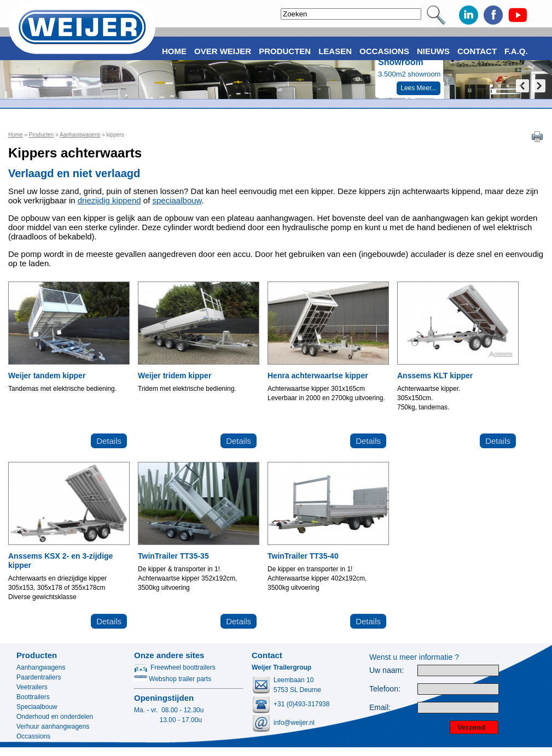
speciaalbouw (177, 200)
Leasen (335, 51)
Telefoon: (385, 689)
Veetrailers (32, 687)
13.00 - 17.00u (168, 720)
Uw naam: (387, 670)
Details (109, 441)
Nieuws (433, 51)
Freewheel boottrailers (175, 667)
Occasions (384, 51)
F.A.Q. (516, 51)
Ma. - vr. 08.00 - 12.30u (169, 710)
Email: (380, 708)
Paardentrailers (39, 677)
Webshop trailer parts (173, 679)
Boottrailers (33, 697)
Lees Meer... (419, 88)
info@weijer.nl (294, 723)
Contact (477, 51)
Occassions (33, 736)
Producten (42, 135)
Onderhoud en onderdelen (55, 717)
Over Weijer (223, 51)
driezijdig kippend (109, 200)
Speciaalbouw (37, 707)
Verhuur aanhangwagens (53, 726)
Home (16, 135)
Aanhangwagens (80, 135)
